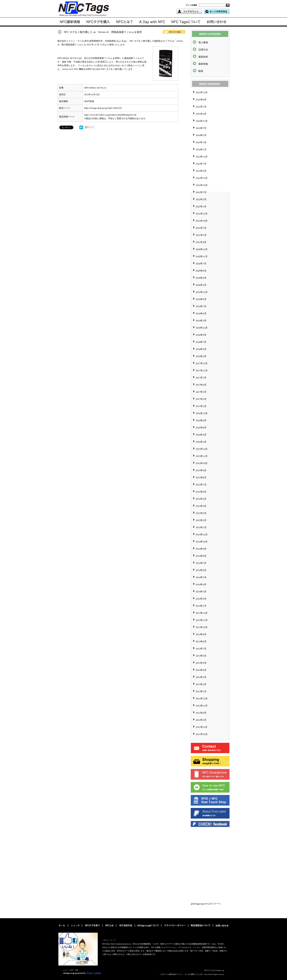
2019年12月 (202, 292)
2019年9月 (201, 299)
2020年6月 (201, 271)
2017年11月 (202, 371)
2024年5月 (201, 135)
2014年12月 (202, 535)
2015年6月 (201, 492)
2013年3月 (201, 677)
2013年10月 (202, 627)
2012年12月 (202, 699)
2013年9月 (201, 634)
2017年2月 (201, 406)
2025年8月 (201, 100)
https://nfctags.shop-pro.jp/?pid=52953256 (103, 108)
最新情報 (203, 64)
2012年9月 (201, 713)
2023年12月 (202, 157)
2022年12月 (202, 178)
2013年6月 (201, 656)
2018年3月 (201, 356)
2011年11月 (202, 727)
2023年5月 (201, 171)
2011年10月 (202, 734)
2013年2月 (201, 684)
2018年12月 (202, 328)
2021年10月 (202, 221)
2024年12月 (202, 121)
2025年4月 (201, 114)
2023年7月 (201, 164)
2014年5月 (201, 577)
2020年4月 (201, 278)
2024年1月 (201, 149)
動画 (201, 71)
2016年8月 (201, 428)
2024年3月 (201, 142)
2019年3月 (201, 321)
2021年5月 (201, 235)
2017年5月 (201, 392)
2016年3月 (201, 442)
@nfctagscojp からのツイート (206, 904)
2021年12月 (202, 214)
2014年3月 (201, 592)
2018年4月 (201, 349)
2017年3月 (201, 399)
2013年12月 (202, 613)
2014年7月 (201, 563)
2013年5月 (201, 663)
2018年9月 (201, 335)
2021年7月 (201, 228)
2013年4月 (201, 670)
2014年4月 (201, 584)
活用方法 (203, 50)
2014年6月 (201, 570)
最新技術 (203, 57)
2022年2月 (201, 199)
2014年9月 (201, 549)
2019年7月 (201, 306)
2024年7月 (201, 128)
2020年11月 (202, 256)
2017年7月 (201, 378)
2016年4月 (201, 435)
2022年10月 (202, 185)
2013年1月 (201, 691)
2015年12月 (202, 449)
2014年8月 (201, 556)
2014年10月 (202, 542)
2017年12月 (202, 363)
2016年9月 (201, 420)
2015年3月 (201, 513)
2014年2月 (201, 599)
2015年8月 (201, 477)
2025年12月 (202, 92)
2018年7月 (201, 342)
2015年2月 (201, 520)
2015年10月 (202, 463)
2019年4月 (201, 313)
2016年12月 (202, 413)
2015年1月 (201, 527)
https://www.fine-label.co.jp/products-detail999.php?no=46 (110, 115)
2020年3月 (201, 285)
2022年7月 (201, 192)
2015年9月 (201, 470)
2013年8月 (201, 641)
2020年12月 (202, 249)
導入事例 (203, 43)
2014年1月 (201, 606)
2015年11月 (202, 456)
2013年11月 (202, 620)
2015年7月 (201, 485)
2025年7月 (201, 107)
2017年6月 (201, 385)
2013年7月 (201, 649)
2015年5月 (201, 499)
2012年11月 (202, 706)
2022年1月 (201, 207)
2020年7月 (201, 264)
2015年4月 (201, 506)
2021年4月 (201, 242)
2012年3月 (201, 720)
